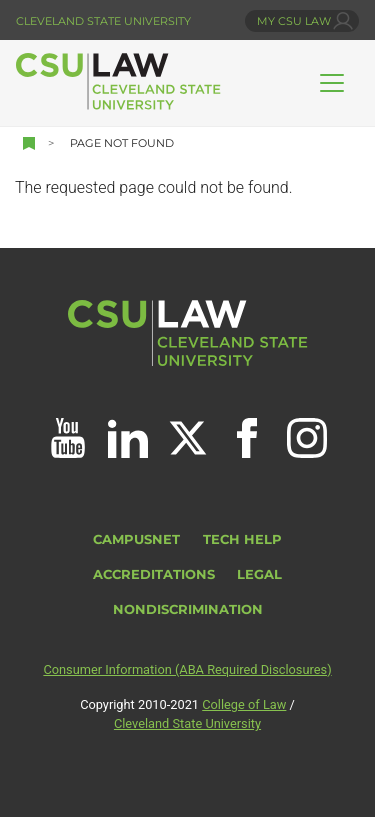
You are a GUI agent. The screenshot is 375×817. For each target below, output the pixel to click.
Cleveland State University (103, 21)
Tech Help (242, 539)
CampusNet (136, 539)
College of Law (244, 704)
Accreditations (154, 574)
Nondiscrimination (188, 609)
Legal (259, 574)
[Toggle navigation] (332, 83)
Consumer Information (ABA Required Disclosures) (187, 669)
